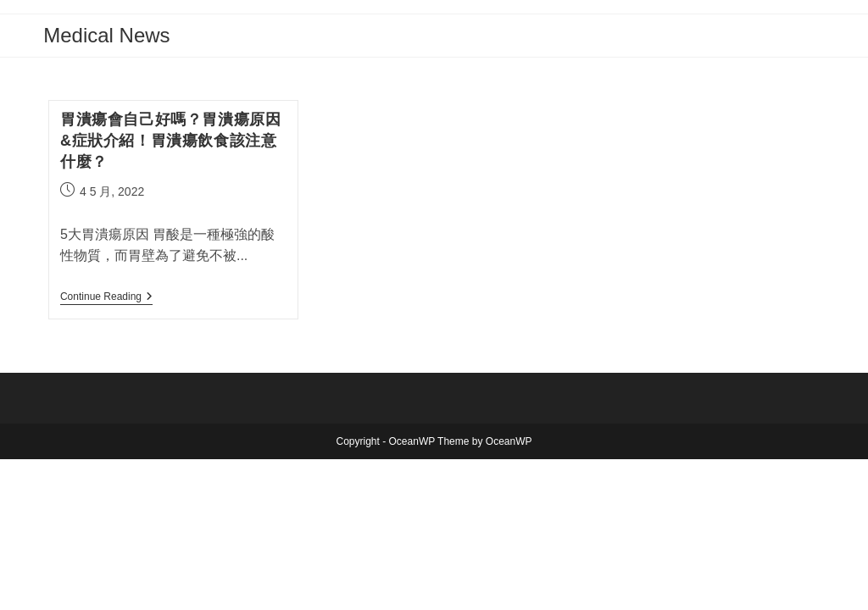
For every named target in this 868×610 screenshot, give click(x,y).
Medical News (106, 35)
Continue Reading (106, 298)
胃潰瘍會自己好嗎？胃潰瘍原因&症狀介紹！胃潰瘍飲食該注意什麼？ (170, 141)
